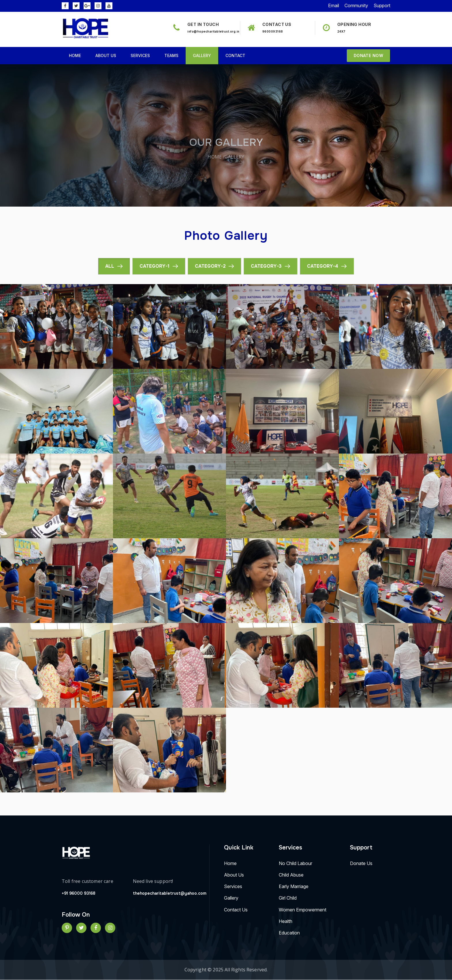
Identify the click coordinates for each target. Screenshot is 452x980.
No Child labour (295, 863)
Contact (235, 55)
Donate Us (361, 863)
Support (382, 5)
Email (334, 5)
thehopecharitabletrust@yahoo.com (170, 893)
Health (286, 922)
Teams (171, 55)
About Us (106, 55)
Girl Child (288, 898)
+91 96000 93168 (79, 893)
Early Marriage (294, 887)
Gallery (202, 55)
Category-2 (210, 266)
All (110, 266)
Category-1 (155, 266)
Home (75, 55)
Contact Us (236, 910)
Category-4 (323, 266)
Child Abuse (291, 875)
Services (140, 55)
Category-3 (267, 266)
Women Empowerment (303, 910)
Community (356, 5)
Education (289, 933)
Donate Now (368, 55)
